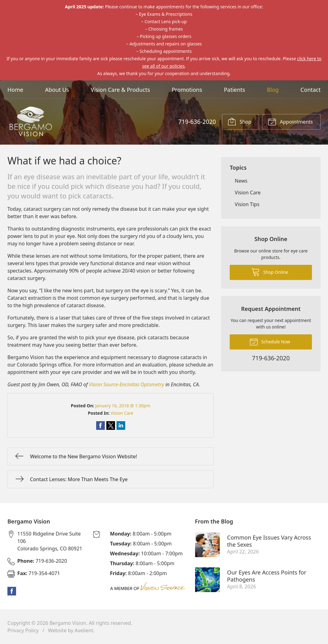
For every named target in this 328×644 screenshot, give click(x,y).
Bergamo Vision (68, 623)
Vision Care (122, 413)
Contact (311, 90)
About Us (57, 90)
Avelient (84, 630)
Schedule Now (270, 341)
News (241, 181)
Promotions (187, 90)
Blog (273, 90)
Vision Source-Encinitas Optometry (127, 384)
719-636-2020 (197, 122)
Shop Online (270, 272)
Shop (239, 121)
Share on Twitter (111, 426)
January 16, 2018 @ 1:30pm (123, 406)
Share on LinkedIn (121, 426)
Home (15, 90)
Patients (234, 90)
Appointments (290, 121)
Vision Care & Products (120, 90)
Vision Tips (247, 204)
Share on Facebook (100, 426)
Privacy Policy (23, 630)
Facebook (12, 591)
